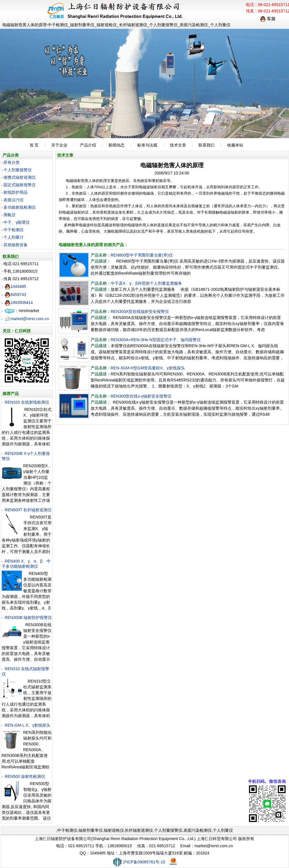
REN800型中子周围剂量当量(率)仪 (142, 255)
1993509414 (19, 303)
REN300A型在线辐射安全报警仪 (140, 312)
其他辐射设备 (16, 245)
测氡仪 (9, 215)
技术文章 (178, 145)
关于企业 (59, 145)
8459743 (15, 295)
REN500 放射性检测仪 (25, 776)
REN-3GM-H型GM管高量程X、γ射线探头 (148, 368)
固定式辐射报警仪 (20, 185)
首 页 (34, 145)
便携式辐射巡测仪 (20, 177)
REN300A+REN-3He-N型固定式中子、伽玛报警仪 (156, 340)
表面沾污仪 (14, 200)
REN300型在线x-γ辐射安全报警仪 (141, 396)
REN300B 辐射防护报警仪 (28, 618)
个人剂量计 (14, 237)
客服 (268, 19)
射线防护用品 (16, 192)
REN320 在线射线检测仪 (27, 402)
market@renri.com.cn (27, 319)
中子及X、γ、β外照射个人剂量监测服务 (146, 283)
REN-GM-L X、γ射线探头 (27, 725)
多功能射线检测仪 (20, 207)
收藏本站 (235, 145)
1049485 (15, 286)
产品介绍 (88, 145)
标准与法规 (147, 145)
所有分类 (12, 162)
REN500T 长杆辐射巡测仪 (28, 510)
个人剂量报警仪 (18, 170)
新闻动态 (116, 145)
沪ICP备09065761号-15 (139, 862)
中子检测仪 (14, 230)
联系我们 (206, 145)
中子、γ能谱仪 (17, 222)
